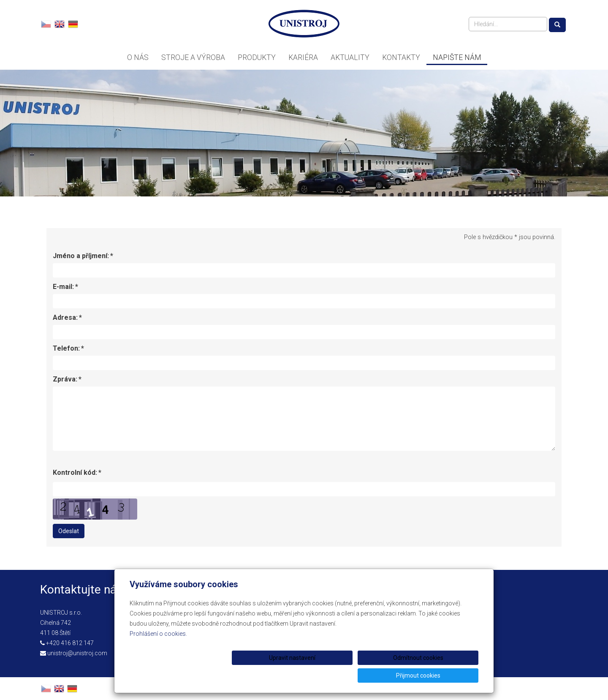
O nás (138, 57)
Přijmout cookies (446, 675)
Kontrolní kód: (75, 473)
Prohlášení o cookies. (158, 651)
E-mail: (63, 287)
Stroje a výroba (193, 57)
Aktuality (350, 57)
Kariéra (303, 57)
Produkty (257, 57)
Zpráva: (65, 379)
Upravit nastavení (307, 675)
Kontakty (401, 57)
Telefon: (66, 349)
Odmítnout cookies (376, 675)
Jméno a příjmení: (81, 256)
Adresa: (65, 318)
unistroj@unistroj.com (77, 653)
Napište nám (457, 57)
